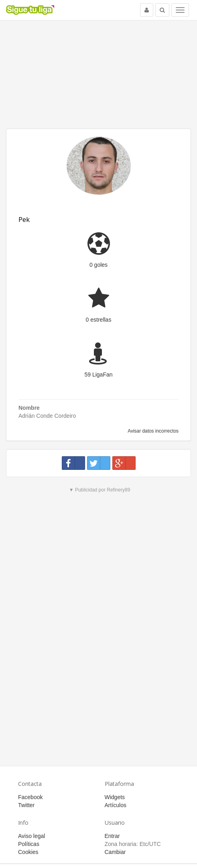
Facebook (30, 797)
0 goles (98, 265)
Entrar (112, 836)
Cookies (28, 852)
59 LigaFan (98, 375)
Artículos (116, 805)
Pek (24, 219)
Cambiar (115, 852)
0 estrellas (99, 320)
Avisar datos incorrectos (153, 431)
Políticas (29, 844)
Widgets (115, 797)
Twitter (26, 805)
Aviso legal (31, 836)
